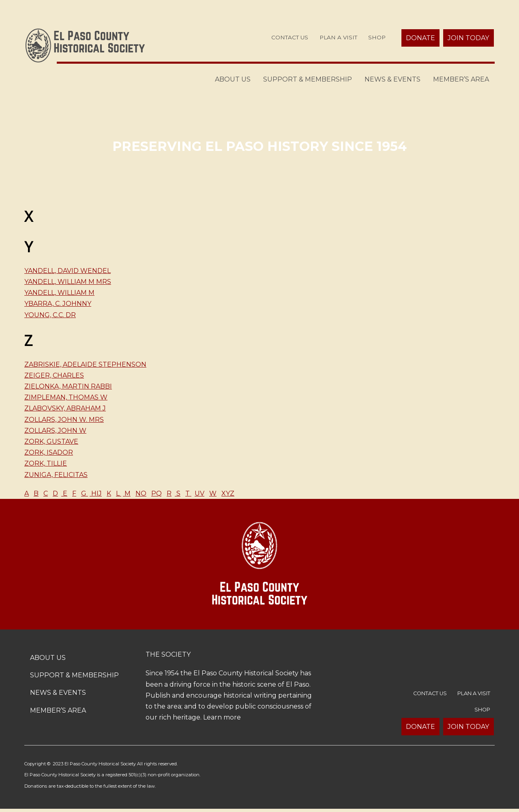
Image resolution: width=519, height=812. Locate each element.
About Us (233, 79)
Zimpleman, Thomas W (66, 397)
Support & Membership (308, 79)
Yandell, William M (59, 293)
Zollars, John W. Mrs (64, 420)
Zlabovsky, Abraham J (65, 408)
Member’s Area (461, 79)
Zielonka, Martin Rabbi (68, 386)
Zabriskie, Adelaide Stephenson (85, 364)
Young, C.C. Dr (50, 315)
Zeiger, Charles (54, 375)
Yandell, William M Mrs (68, 282)
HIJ (96, 493)
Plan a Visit (338, 37)
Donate (420, 38)
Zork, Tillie (46, 463)
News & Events (392, 79)
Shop (377, 37)
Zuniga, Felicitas (56, 475)
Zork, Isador (49, 452)
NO (141, 493)
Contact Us (290, 37)
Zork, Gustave (51, 441)
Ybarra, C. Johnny (58, 304)
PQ (157, 493)
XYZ (228, 493)
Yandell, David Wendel (68, 271)
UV (199, 493)
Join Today (468, 38)
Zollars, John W (55, 431)
